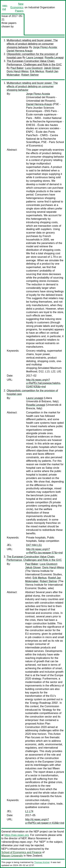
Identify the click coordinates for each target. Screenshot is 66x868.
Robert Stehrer (30, 75)
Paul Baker (17, 68)
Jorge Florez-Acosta (45, 47)
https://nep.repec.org (17, 835)
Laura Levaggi (35, 58)
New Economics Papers (17, 7)
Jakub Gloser (52, 68)
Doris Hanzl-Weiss (18, 71)
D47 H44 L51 (34, 545)
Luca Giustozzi (34, 68)
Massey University (12, 856)
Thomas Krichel (42, 862)
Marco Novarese (38, 838)
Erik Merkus (37, 71)
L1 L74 (29, 811)
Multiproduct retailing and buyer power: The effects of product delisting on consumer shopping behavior (32, 44)
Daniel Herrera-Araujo (20, 51)
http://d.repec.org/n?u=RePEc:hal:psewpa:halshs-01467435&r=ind (43, 383)
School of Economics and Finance (21, 852)
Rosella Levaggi (54, 58)
